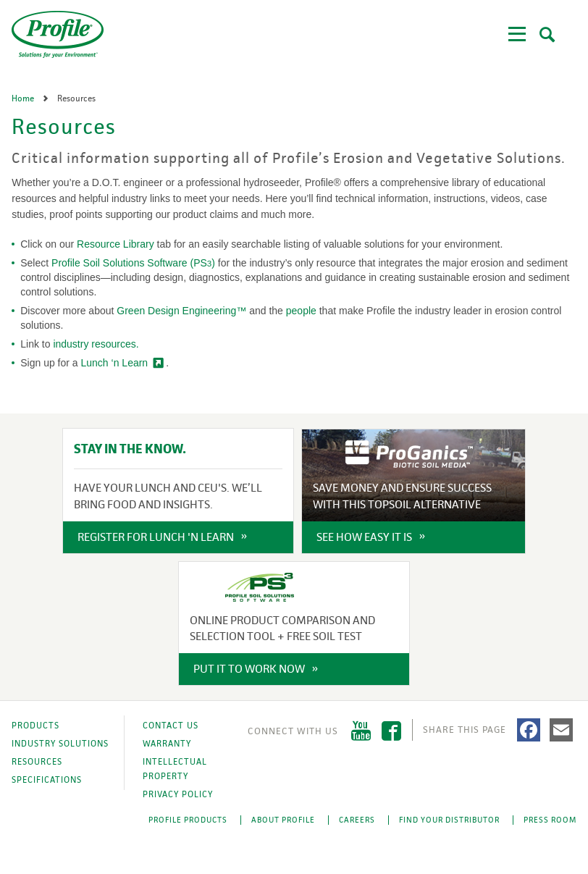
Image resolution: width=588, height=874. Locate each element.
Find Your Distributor (449, 820)
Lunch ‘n (115, 363)
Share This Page (465, 730)
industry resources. (96, 344)
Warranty (167, 744)
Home (24, 98)
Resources (37, 762)
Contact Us (171, 726)
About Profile (283, 820)
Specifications (47, 780)
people (301, 311)
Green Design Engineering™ (181, 311)
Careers (357, 820)
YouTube (361, 731)
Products (35, 726)
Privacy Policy (178, 794)
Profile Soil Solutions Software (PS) (133, 263)
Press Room (550, 820)
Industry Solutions (60, 744)
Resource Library (115, 244)
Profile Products (188, 820)
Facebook (391, 731)
